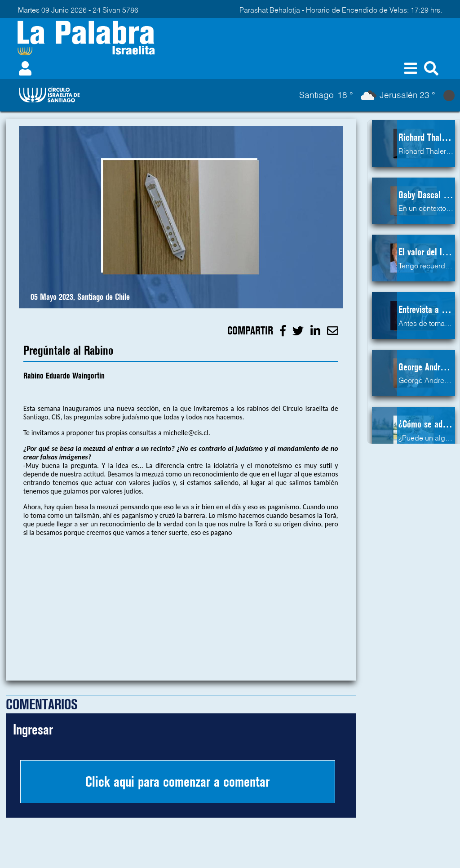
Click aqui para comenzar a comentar (177, 782)
